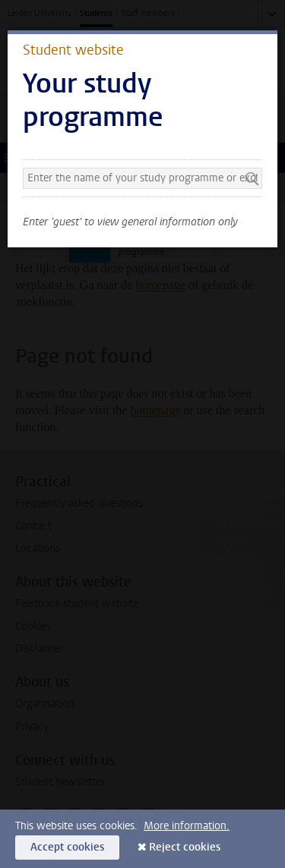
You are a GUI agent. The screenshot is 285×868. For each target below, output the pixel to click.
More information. (187, 826)
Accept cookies (67, 847)
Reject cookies (185, 847)
